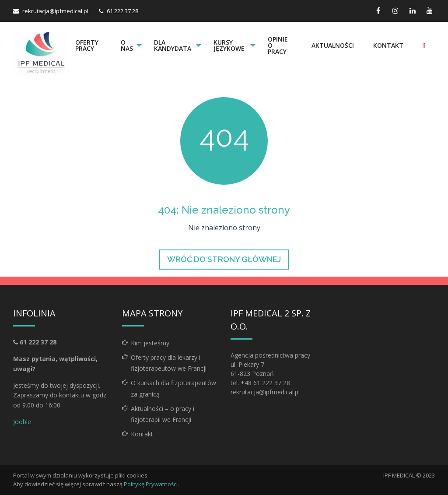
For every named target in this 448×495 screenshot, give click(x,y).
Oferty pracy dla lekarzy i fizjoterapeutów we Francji (169, 363)
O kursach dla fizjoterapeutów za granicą (173, 388)
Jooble (22, 422)
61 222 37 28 (122, 11)
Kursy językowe (229, 45)
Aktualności (333, 45)
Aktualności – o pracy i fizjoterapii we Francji (163, 414)
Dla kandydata (173, 45)
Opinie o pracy (278, 45)
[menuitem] (88, 46)
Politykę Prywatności (151, 484)
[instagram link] (395, 11)
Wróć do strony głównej (224, 259)
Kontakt (388, 45)
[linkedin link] (412, 11)
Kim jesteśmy (150, 343)
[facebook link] (378, 11)
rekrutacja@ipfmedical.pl (55, 11)
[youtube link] (429, 11)
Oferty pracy (87, 45)
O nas (126, 45)
